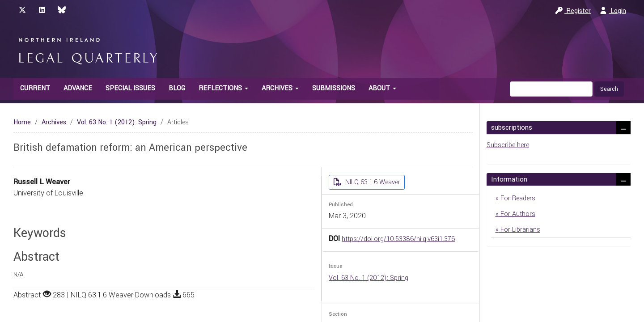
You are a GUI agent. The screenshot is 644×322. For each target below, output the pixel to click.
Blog (177, 88)
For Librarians (519, 230)
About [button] (382, 88)
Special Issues (130, 88)
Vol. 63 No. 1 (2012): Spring (117, 122)
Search (609, 89)
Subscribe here (508, 145)
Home (22, 122)
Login (613, 11)
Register (573, 11)
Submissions (334, 88)
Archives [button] (280, 88)
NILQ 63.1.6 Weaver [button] (372, 182)
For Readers (517, 198)
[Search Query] (551, 89)
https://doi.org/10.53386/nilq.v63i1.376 (398, 239)
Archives (54, 122)
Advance (78, 88)
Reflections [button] (223, 88)
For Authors (517, 214)
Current (35, 88)
